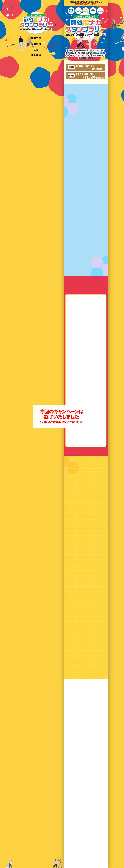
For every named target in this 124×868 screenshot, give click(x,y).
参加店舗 (36, 44)
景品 (36, 49)
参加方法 (36, 38)
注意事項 (36, 55)
